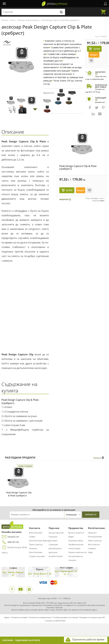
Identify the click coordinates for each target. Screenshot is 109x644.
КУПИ (69, 190)
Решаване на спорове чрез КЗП (92, 617)
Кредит (94, 55)
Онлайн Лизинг (56, 556)
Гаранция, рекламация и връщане (55, 548)
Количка (104, 10)
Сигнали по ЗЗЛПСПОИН (55, 621)
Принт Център (36, 544)
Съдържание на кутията (27, 640)
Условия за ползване (19, 617)
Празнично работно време (88, 639)
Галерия (92, 548)
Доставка (53, 541)
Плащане (53, 537)
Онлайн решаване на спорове (66, 617)
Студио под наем (37, 556)
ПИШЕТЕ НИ (10, 537)
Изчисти (97, 458)
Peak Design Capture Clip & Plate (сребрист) (78, 167)
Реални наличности (78, 552)
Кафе (90, 552)
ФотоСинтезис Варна (39, 541)
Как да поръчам (56, 533)
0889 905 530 (10, 542)
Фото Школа (94, 544)
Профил (105, 4)
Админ (7, 617)
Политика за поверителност (40, 617)
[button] (90, 109)
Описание (8, 640)
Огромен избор (76, 541)
